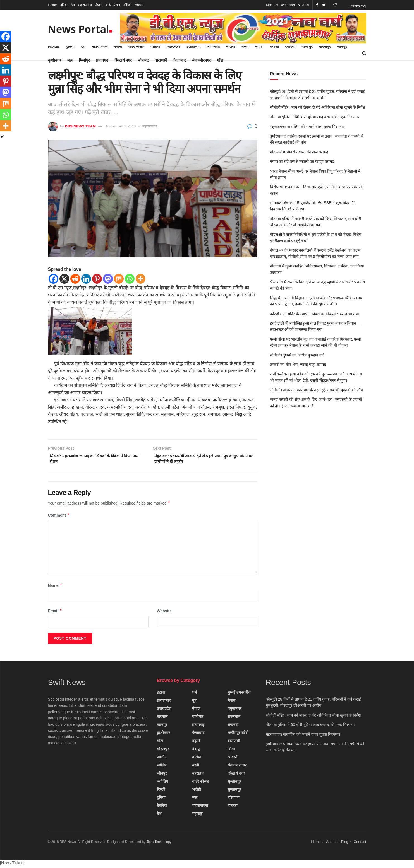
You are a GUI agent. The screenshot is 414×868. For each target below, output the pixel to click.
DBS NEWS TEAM (80, 126)
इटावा (161, 694)
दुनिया (64, 5)
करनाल (162, 718)
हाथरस (232, 807)
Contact (360, 844)
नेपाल (99, 5)
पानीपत (198, 718)
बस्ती (196, 767)
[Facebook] (53, 279)
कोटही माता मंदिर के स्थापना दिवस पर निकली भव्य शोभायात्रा (314, 314)
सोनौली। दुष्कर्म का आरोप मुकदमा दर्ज (297, 355)
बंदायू (196, 751)
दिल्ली (161, 791)
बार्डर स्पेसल (113, 5)
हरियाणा (234, 799)
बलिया (197, 759)
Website (164, 613)
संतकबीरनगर (201, 60)
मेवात (231, 702)
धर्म (194, 694)
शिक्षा (231, 751)
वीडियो (127, 5)
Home (52, 5)
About (139, 5)
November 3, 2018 (121, 126)
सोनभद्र (143, 60)
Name (55, 588)
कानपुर (162, 727)
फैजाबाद (198, 735)
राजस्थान (234, 718)
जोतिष (162, 767)
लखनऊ (233, 727)
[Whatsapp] (130, 279)
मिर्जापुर (84, 60)
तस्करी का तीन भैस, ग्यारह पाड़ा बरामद (298, 365)
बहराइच (198, 775)
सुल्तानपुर (234, 783)
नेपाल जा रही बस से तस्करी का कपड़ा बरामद (302, 161)
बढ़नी (196, 743)
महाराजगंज (85, 5)
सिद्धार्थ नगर (123, 60)
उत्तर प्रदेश (164, 710)
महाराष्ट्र (197, 816)
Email (55, 613)
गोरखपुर (163, 751)
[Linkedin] (86, 279)
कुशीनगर (55, 60)
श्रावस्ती (233, 759)
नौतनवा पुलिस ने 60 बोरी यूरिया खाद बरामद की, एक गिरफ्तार (315, 117)
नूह (194, 702)
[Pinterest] (97, 279)
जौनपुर (162, 775)
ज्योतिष (162, 783)
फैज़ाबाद (180, 60)
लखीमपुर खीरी (238, 735)
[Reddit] (75, 279)
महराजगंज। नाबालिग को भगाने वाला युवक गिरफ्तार (307, 127)
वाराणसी (161, 60)
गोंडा (220, 60)
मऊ (70, 60)
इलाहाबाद (164, 702)
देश (73, 5)
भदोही (197, 791)
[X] (64, 279)
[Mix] (119, 279)
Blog (344, 844)
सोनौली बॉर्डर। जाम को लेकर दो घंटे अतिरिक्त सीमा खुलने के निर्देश (318, 107)
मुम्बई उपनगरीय (239, 694)
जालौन (162, 759)
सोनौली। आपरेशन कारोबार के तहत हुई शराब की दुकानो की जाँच (317, 390)
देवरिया (162, 807)
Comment (59, 517)
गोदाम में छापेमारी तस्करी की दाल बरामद (299, 152)
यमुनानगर (234, 710)
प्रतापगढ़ (102, 60)
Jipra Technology (159, 844)
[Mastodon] (108, 279)
